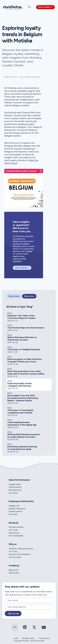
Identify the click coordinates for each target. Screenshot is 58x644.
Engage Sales (15, 484)
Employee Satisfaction (21, 501)
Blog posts (14, 570)
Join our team (15, 557)
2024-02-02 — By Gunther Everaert (22, 77)
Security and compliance (20, 554)
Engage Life (14, 506)
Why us (13, 544)
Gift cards (13, 530)
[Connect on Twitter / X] (34, 629)
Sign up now (14, 614)
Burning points (15, 490)
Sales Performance (19, 480)
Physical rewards (16, 527)
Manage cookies (28, 638)
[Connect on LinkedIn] (25, 627)
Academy (14, 565)
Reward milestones (17, 509)
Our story (13, 551)
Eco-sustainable (16, 536)
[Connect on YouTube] (44, 629)
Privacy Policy (44, 638)
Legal (16, 638)
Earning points (15, 487)
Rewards (14, 523)
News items (14, 573)
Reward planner (16, 511)
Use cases (13, 493)
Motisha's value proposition (21, 549)
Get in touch (45, 7)
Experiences (14, 533)
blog (10, 313)
